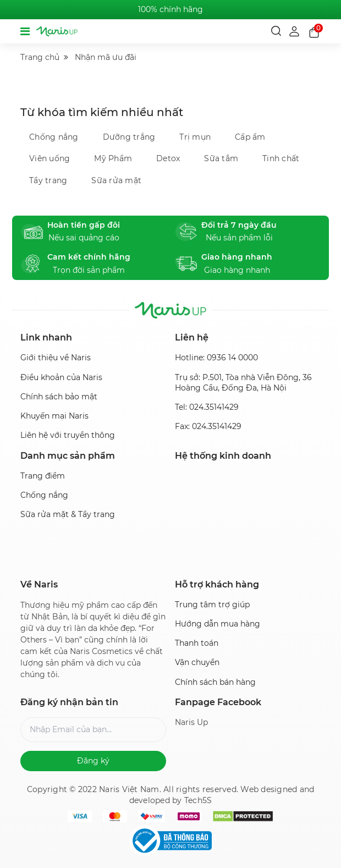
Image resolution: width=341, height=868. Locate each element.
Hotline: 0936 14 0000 (216, 358)
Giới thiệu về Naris (56, 358)
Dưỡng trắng (129, 137)
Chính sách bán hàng (215, 682)
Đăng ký (93, 761)
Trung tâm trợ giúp (212, 605)
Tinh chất (281, 158)
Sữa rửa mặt (116, 180)
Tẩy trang (48, 180)
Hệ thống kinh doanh (223, 456)
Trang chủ (40, 57)
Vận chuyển (197, 662)
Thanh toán (197, 643)
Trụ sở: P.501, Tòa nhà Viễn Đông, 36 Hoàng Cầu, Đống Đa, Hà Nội (243, 383)
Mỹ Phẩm (113, 158)
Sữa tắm (221, 158)
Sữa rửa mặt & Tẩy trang (68, 514)
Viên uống (50, 158)
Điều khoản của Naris (61, 377)
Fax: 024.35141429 (208, 426)
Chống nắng (54, 137)
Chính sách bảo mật (59, 397)
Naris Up (191, 722)
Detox (168, 158)
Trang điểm (43, 476)
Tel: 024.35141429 (207, 407)
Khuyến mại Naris (54, 416)
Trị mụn (195, 137)
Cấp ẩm (250, 137)
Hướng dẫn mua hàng (218, 624)
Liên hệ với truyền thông (68, 435)
